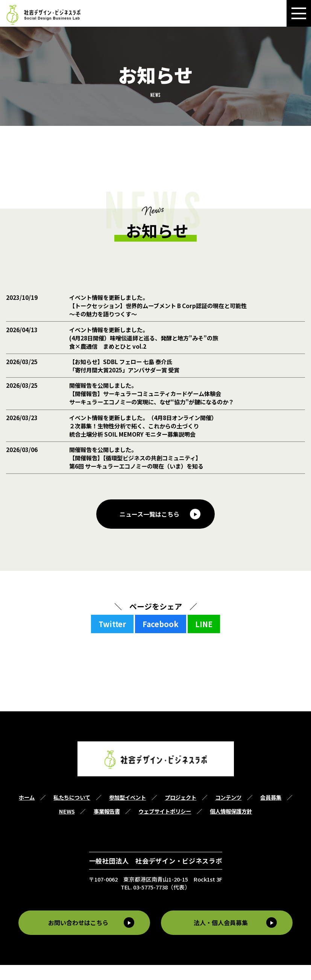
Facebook (161, 639)
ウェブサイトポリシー (165, 826)
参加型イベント (127, 813)
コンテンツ (228, 813)
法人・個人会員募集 (222, 938)
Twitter (112, 639)
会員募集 (271, 813)
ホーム (27, 813)
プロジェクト (181, 813)
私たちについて (72, 813)
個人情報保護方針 (231, 826)
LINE (204, 639)
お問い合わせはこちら (77, 938)
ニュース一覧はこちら (149, 529)
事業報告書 (107, 826)
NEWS (67, 826)
